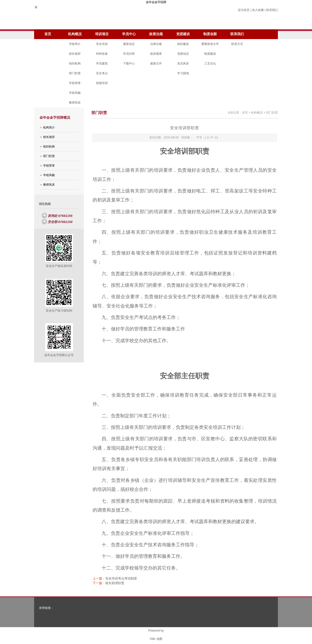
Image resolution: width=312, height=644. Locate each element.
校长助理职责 (115, 583)
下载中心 (129, 63)
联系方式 (237, 44)
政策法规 (156, 34)
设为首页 (244, 10)
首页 (48, 34)
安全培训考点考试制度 (121, 578)
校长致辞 (75, 54)
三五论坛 (210, 63)
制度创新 (210, 34)
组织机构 (75, 63)
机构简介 (49, 127)
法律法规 (156, 44)
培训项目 (102, 34)
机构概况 (75, 34)
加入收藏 (258, 10)
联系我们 (272, 10)
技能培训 (102, 83)
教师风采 (75, 103)
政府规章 (156, 54)
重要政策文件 (210, 44)
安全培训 (102, 44)
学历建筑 (102, 63)
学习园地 (183, 73)
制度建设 (210, 54)
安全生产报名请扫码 (59, 266)
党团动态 (183, 54)
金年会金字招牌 (156, 2)
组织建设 (183, 44)
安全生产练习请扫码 (59, 311)
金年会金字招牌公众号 (59, 355)
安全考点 (102, 73)
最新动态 (129, 44)
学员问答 (129, 54)
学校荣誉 (75, 83)
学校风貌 (75, 93)
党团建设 (183, 34)
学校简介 (75, 44)
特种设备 (102, 54)
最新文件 (156, 63)
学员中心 (129, 34)
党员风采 (183, 63)
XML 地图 (156, 639)
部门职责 (75, 73)
